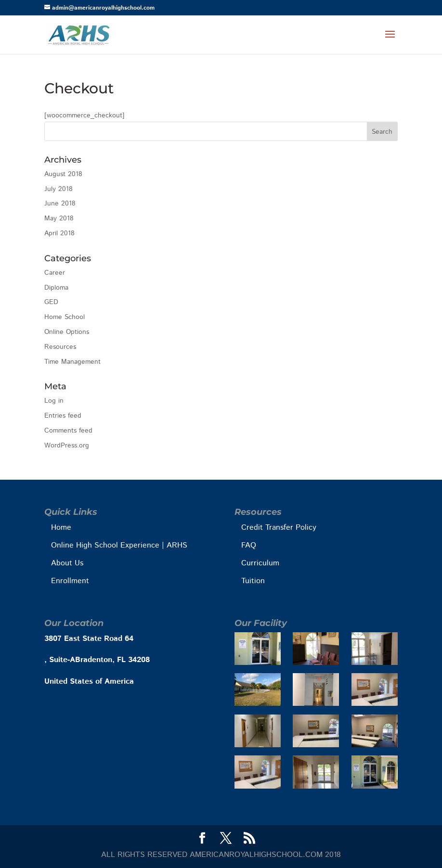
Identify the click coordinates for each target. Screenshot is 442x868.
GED (51, 302)
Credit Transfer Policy (279, 528)
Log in (54, 401)
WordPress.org (67, 446)
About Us (67, 563)
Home (61, 528)
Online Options (67, 332)
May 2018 (59, 218)
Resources (60, 347)
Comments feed (68, 431)
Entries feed (63, 416)
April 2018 (59, 233)
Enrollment (70, 581)
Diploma (56, 288)
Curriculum (260, 563)
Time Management (72, 362)
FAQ (249, 545)
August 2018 (63, 174)
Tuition (253, 581)
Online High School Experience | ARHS (119, 545)
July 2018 (58, 189)
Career (55, 273)
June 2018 (60, 204)
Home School (65, 317)
